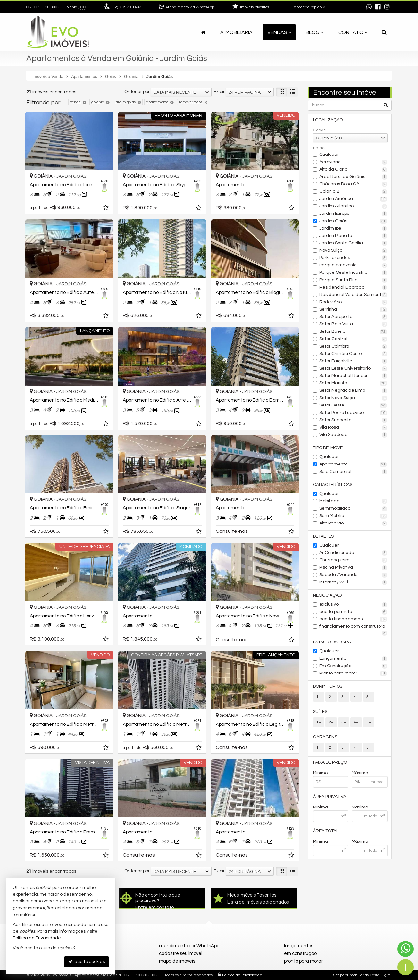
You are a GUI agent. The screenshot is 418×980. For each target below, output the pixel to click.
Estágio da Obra (332, 642)
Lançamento (353, 659)
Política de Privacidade (242, 975)
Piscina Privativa (353, 568)
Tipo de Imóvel (329, 448)
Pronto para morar (353, 674)
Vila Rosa (353, 428)
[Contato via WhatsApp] (405, 949)
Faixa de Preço (330, 762)
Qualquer (329, 155)
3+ (344, 697)
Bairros (320, 148)
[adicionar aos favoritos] (106, 209)
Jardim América (353, 199)
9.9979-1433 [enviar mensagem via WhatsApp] (126, 7)
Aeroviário (353, 162)
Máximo (360, 773)
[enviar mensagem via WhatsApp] (369, 7)
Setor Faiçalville (353, 361)
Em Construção (353, 666)
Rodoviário (353, 302)
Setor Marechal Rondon (353, 376)
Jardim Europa (353, 214)
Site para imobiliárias (351, 975)
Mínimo (320, 773)
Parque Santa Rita (353, 280)
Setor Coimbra (353, 347)
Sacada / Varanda (353, 575)
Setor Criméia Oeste (353, 354)
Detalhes (323, 536)
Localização (328, 120)
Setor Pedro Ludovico (353, 413)
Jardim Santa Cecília (353, 243)
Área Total (326, 831)
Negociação (327, 595)
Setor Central (353, 339)
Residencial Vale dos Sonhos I (353, 295)
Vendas (279, 32)
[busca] (384, 32)
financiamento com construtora (353, 627)
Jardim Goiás (353, 221)
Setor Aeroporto (353, 317)
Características (333, 485)
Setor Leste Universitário (353, 369)
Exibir (219, 92)
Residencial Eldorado (353, 288)
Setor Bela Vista (353, 324)
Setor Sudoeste (353, 420)
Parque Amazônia (353, 265)
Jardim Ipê (353, 229)
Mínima (320, 807)
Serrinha (353, 310)
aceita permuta (353, 612)
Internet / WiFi (353, 582)
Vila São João (353, 435)
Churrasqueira (353, 560)
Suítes (320, 712)
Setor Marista (353, 383)
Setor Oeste (353, 406)
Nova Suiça (353, 251)
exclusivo (353, 605)
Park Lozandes (353, 258)
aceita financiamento (353, 619)
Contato (353, 32)
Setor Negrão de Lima (353, 391)
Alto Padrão (353, 524)
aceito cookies (87, 962)
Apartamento (353, 465)
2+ (331, 697)
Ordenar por (137, 92)
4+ (356, 697)
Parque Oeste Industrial (353, 273)
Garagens (325, 737)
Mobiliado (353, 501)
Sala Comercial (353, 472)
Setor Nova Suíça (353, 398)
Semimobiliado (353, 509)
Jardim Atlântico (353, 206)
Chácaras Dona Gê (353, 184)
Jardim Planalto (353, 236)
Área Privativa (330, 797)
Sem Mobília (353, 516)
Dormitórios (328, 686)
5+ (369, 697)
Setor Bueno (353, 332)
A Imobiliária (236, 32)
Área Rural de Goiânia (353, 177)
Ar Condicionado (353, 553)
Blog (315, 32)
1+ (319, 697)
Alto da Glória (353, 170)
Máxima (360, 807)
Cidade (319, 130)
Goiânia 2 (353, 192)
